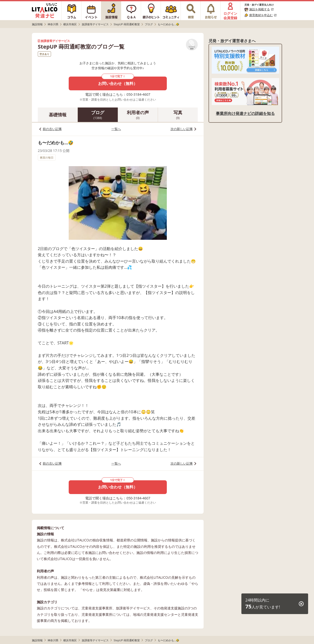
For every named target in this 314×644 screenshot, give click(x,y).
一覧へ (116, 129)
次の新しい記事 (182, 129)
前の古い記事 (52, 129)
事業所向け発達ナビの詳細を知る (245, 113)
